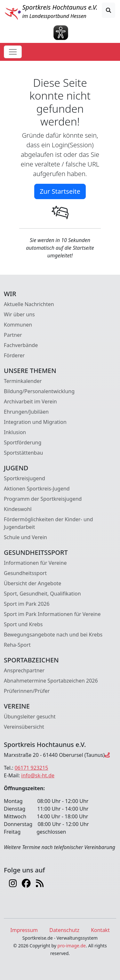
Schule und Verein (25, 537)
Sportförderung (23, 442)
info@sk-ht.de (38, 775)
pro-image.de (72, 946)
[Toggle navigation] (13, 52)
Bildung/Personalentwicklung (39, 391)
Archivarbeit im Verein (30, 401)
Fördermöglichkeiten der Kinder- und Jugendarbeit (48, 523)
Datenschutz (64, 930)
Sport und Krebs (23, 624)
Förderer (14, 355)
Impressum (24, 930)
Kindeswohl (18, 509)
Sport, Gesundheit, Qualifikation (42, 594)
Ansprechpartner (24, 670)
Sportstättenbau (23, 453)
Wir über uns (19, 314)
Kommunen (18, 325)
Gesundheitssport (25, 573)
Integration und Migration (35, 422)
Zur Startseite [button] (60, 191)
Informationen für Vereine (35, 563)
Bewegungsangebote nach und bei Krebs (53, 635)
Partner (13, 335)
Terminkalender (23, 381)
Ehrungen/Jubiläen (26, 412)
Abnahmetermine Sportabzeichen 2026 (51, 681)
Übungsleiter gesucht (30, 717)
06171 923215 (32, 768)
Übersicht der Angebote (32, 583)
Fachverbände (21, 345)
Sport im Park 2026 (27, 604)
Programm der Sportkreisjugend (43, 499)
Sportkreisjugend (24, 478)
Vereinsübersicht (24, 727)
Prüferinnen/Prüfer (27, 691)
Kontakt (100, 930)
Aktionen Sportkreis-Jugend (37, 489)
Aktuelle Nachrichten (29, 304)
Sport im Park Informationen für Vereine (52, 614)
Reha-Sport (17, 645)
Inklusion (15, 432)
